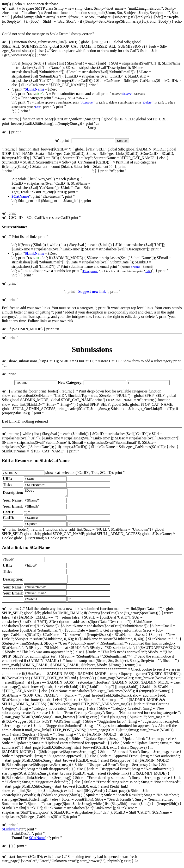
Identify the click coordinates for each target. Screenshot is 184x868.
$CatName (37, 841)
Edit (37, 107)
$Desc (48, 493)
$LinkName (11, 832)
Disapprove (90, 271)
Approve (87, 102)
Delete (147, 102)
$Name (127, 94)
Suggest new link (92, 291)
